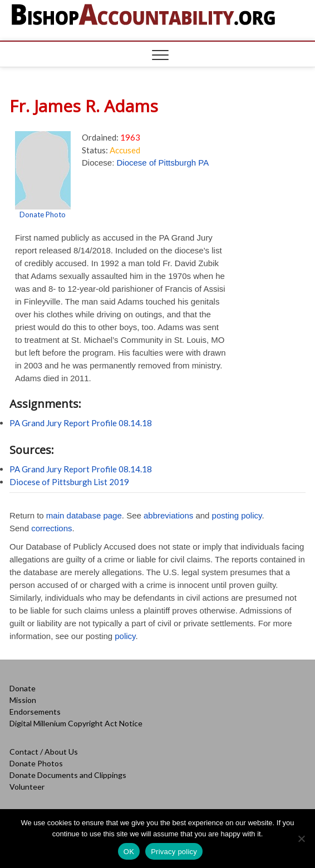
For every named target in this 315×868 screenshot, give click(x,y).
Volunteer (27, 787)
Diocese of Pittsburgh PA (163, 163)
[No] (301, 839)
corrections (51, 528)
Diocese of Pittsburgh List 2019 (69, 482)
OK (129, 852)
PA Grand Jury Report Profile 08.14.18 (81, 423)
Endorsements (35, 712)
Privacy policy (174, 852)
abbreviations (168, 515)
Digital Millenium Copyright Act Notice (76, 723)
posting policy (237, 515)
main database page (84, 515)
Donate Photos (36, 763)
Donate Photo (43, 214)
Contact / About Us (44, 752)
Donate (23, 688)
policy (125, 636)
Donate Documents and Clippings (68, 775)
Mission (23, 700)
